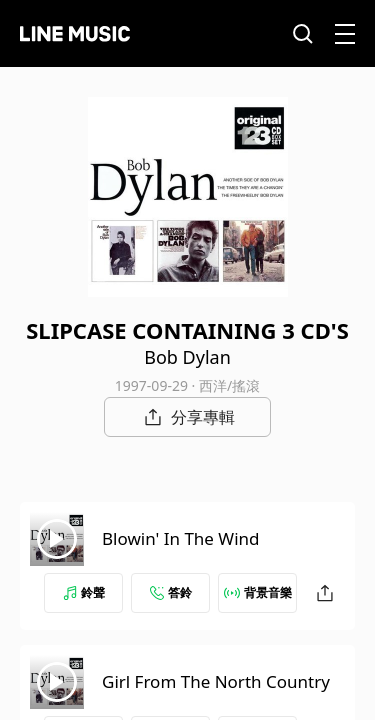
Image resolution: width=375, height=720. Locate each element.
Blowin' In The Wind (181, 538)
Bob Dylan (187, 357)
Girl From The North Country (216, 681)
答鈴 (171, 592)
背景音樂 (258, 592)
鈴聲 (84, 592)
